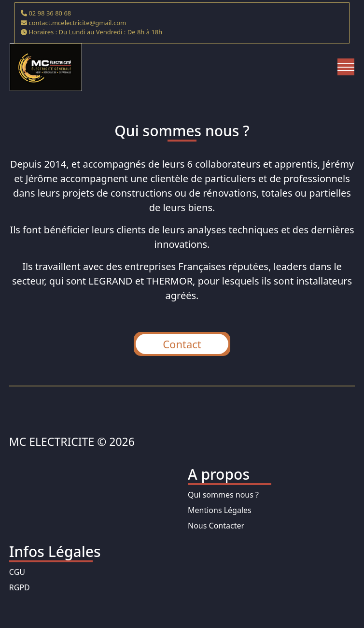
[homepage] (46, 67)
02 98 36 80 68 (50, 13)
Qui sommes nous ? (223, 495)
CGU (17, 572)
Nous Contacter (216, 526)
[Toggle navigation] (346, 67)
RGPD (20, 587)
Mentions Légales (220, 510)
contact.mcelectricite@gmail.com (77, 23)
